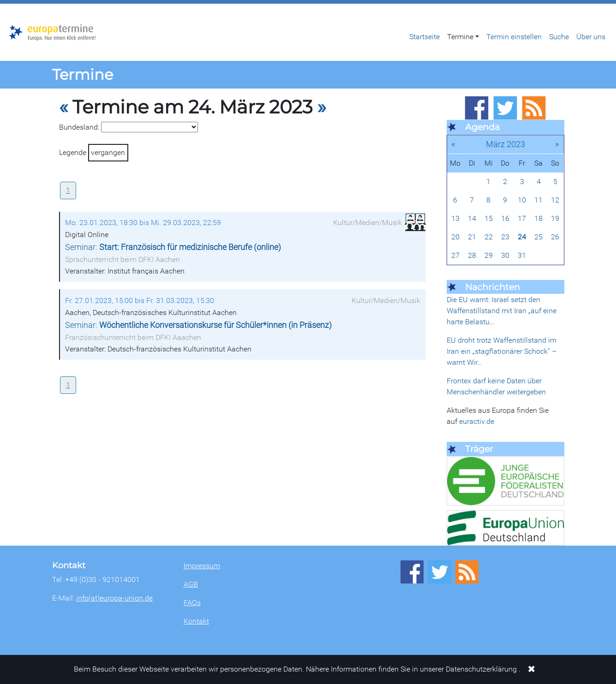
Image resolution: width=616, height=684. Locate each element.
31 (522, 255)
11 (538, 200)
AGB (191, 584)
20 (455, 237)
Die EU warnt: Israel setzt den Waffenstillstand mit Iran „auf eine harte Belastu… (502, 311)
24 (522, 237)
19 (555, 218)
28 (472, 255)
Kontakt (196, 621)
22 (489, 237)
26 (555, 237)
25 (538, 237)
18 (538, 218)
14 (472, 218)
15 (489, 218)
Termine (460, 37)
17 (522, 218)
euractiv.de (477, 421)
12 (555, 200)
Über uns (591, 37)
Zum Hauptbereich (7, 4)
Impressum (202, 566)
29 (489, 255)
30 (505, 255)
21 (472, 237)
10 (522, 200)
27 (455, 255)
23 (505, 237)
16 (505, 218)
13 (455, 218)
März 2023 (505, 144)
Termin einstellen (514, 37)
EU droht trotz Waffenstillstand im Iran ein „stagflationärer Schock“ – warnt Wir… (502, 351)
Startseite (425, 37)
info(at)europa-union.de (114, 598)
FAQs (192, 603)
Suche (559, 37)
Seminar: (173, 247)
